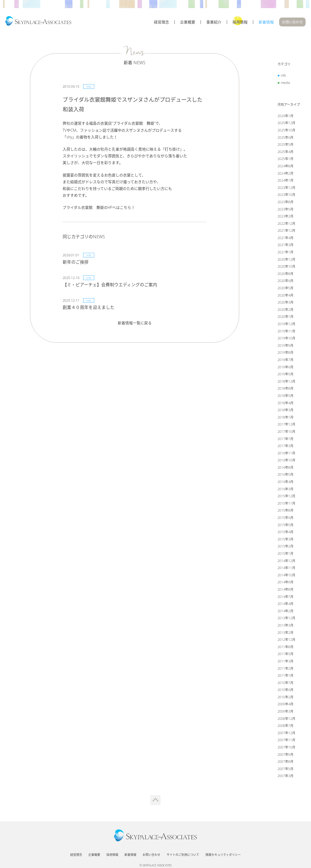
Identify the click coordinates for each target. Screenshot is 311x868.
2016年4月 (285, 483)
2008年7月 (285, 726)
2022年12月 (286, 224)
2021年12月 (286, 231)
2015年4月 (285, 533)
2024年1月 (285, 181)
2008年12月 (286, 719)
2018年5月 (285, 396)
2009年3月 (285, 712)
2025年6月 (285, 138)
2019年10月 (286, 339)
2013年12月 (286, 619)
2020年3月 (285, 303)
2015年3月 (285, 540)
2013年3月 (285, 626)
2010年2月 (285, 698)
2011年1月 (285, 676)
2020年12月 (286, 260)
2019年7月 (285, 361)
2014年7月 (285, 597)
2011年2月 (285, 669)
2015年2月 (285, 547)
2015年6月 (285, 518)
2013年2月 (285, 633)
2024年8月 (285, 167)
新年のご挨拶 (76, 263)
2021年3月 (285, 246)
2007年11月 (286, 741)
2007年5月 (285, 769)
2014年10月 (286, 576)
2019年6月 (285, 368)
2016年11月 (286, 454)
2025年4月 (285, 152)
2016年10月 (286, 461)
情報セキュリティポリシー (223, 852)
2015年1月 (285, 554)
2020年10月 (286, 267)
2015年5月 (285, 525)
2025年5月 (285, 145)
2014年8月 (285, 590)
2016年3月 (285, 490)
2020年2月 (285, 310)
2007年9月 (285, 755)
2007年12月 (286, 733)
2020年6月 (285, 282)
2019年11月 (286, 332)
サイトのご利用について (183, 852)
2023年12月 (286, 188)
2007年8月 (285, 762)
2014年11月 (286, 569)
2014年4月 (285, 605)
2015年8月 (285, 511)
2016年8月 (285, 468)
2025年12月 (286, 124)
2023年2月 (285, 217)
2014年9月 (285, 583)
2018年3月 (285, 411)
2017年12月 (286, 425)
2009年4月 (285, 705)
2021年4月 (285, 238)
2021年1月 (285, 253)
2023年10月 (286, 195)
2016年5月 (285, 475)
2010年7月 (285, 683)
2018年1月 (285, 418)
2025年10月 (286, 131)
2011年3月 (285, 662)
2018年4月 (285, 404)
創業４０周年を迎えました (89, 308)
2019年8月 (285, 353)
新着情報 (266, 23)
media (285, 83)
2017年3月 (285, 447)
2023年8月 (285, 203)
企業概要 (188, 23)
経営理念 (161, 23)
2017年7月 (285, 439)
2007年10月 (286, 748)
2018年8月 (285, 389)
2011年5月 (285, 655)
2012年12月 (286, 640)
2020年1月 (285, 317)
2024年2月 (285, 174)
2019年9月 (285, 346)
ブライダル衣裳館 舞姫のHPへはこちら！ (99, 208)
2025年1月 (285, 160)
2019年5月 (285, 375)
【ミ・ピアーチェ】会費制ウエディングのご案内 (110, 285)
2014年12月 (286, 561)
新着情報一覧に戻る (135, 323)
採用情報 (240, 23)
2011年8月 (285, 647)
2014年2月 (285, 612)
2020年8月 (285, 274)
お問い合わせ (292, 23)
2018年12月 (286, 382)
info (283, 76)
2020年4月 (285, 296)
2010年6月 (285, 691)
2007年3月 (285, 777)
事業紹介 (214, 23)
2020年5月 (285, 289)
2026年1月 (285, 116)
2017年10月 (286, 432)
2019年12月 (286, 325)
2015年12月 (286, 497)
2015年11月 (286, 504)
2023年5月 (285, 210)
